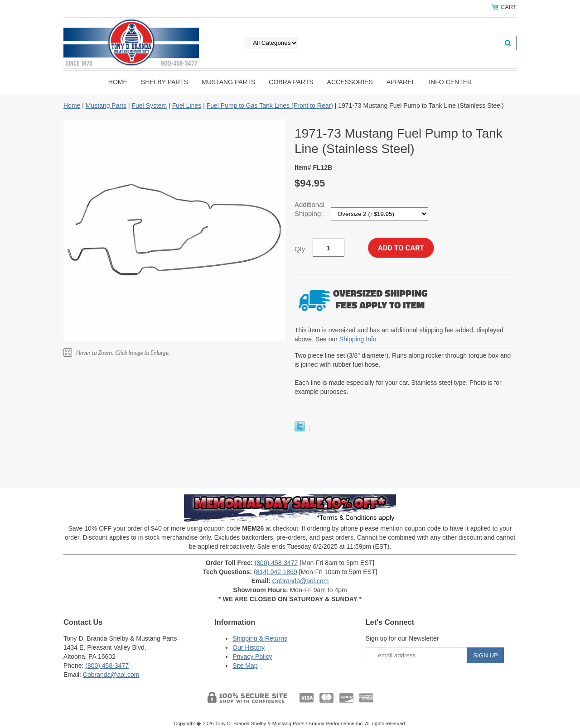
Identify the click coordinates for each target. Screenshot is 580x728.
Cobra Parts (291, 82)
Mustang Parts (228, 82)
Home (118, 82)
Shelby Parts (164, 82)
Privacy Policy (252, 656)
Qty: (301, 249)
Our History (249, 647)
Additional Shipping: (310, 209)
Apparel (401, 82)
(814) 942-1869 (275, 572)
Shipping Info (358, 339)
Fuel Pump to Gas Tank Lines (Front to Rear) (270, 105)
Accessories (350, 82)
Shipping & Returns (260, 638)
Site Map (245, 666)
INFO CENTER (450, 82)
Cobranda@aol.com (301, 581)
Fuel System (149, 105)
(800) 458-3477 (276, 563)
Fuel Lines (187, 105)
